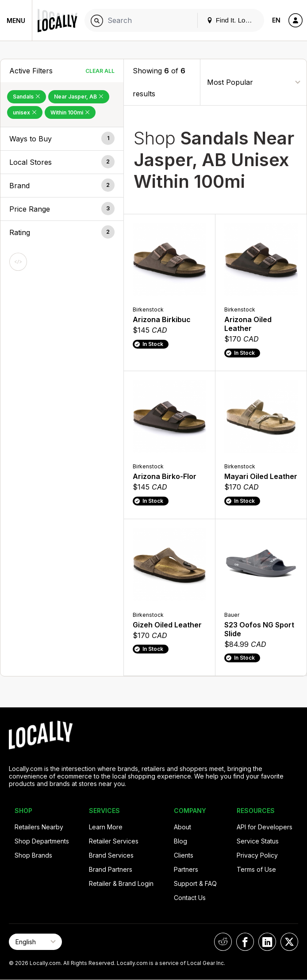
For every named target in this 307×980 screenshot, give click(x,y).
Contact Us (190, 898)
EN (276, 20)
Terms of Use (256, 869)
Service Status (258, 841)
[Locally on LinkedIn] (267, 942)
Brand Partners (111, 869)
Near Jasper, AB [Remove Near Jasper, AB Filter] (79, 97)
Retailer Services (114, 841)
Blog (180, 841)
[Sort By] (253, 82)
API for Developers (265, 827)
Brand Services (111, 855)
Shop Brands (33, 855)
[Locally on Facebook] (245, 942)
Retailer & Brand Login (121, 883)
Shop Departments (42, 841)
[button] (62, 139)
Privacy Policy (257, 855)
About (182, 827)
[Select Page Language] (35, 942)
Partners (186, 869)
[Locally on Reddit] (223, 942)
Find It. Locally (233, 20)
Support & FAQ (195, 883)
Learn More (106, 827)
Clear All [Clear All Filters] (100, 71)
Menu (16, 21)
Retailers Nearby (39, 827)
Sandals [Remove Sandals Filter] (27, 97)
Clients (184, 855)
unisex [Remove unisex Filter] (25, 112)
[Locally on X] (289, 942)
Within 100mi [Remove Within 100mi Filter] (70, 112)
